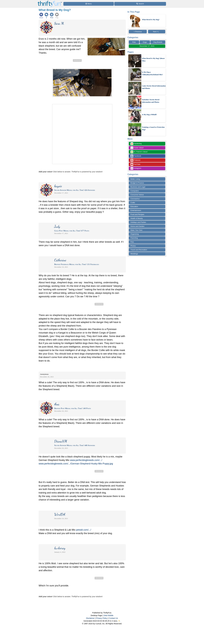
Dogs (145, 42)
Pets (134, 42)
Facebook (136, 156)
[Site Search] (140, 4)
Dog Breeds (158, 42)
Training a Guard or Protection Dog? (153, 128)
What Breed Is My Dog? (151, 20)
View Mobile (108, 615)
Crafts (133, 203)
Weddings (134, 254)
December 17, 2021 (147, 46)
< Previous (138, 32)
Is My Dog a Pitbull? (149, 115)
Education (134, 207)
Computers (135, 191)
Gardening (136, 144)
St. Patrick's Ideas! (139, 152)
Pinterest (135, 160)
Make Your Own (136, 230)
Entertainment (136, 210)
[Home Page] (50, 1)
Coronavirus (135, 199)
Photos (133, 246)
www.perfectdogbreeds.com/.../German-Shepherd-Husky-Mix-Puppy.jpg (76, 464)
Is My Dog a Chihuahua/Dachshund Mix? (152, 73)
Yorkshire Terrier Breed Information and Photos (151, 101)
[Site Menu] (89, 4)
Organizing (135, 234)
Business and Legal (138, 187)
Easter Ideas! (137, 148)
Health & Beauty (137, 218)
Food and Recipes (137, 214)
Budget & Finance (137, 183)
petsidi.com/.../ (84, 530)
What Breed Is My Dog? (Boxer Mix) (153, 60)
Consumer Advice (137, 195)
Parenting (134, 238)
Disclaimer (90, 618)
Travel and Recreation (139, 250)
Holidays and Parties (138, 222)
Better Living (135, 179)
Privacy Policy (102, 618)
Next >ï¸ (157, 32)
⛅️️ (119, 621)
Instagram (136, 168)
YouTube (135, 164)
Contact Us (113, 618)
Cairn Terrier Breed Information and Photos (154, 87)
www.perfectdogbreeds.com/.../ (86, 460)
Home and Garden (137, 226)
